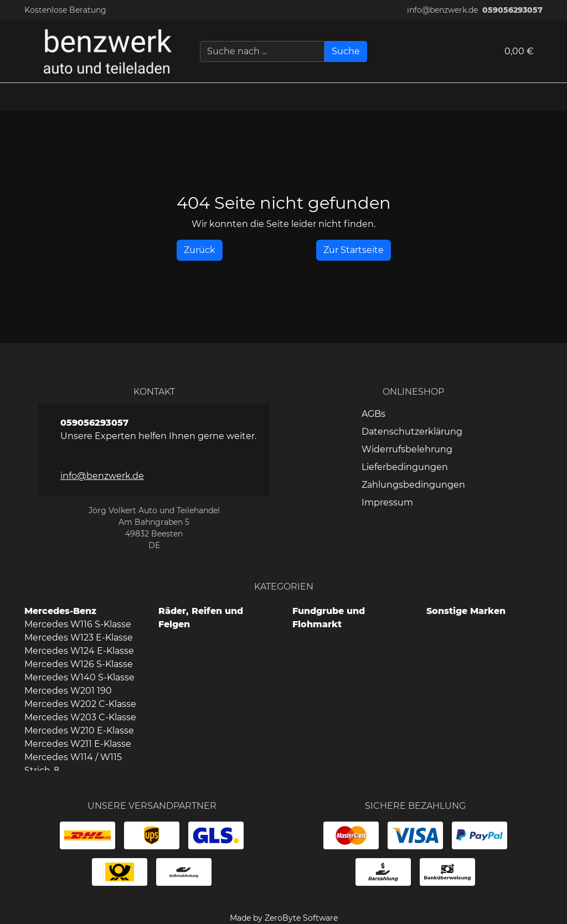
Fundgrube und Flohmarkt (329, 618)
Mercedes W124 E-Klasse (79, 651)
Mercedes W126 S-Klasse (79, 664)
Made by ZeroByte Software (284, 918)
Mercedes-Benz (60, 611)
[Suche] (346, 51)
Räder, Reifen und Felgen (201, 618)
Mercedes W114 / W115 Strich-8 (73, 764)
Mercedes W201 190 (68, 691)
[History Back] (200, 250)
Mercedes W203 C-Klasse (80, 717)
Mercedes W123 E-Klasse (79, 637)
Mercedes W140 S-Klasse (79, 677)
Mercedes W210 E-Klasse (79, 731)
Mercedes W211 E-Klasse (78, 744)
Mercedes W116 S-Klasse (78, 624)
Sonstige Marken (466, 611)
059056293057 (512, 10)
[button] (553, 97)
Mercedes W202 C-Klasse (80, 704)
